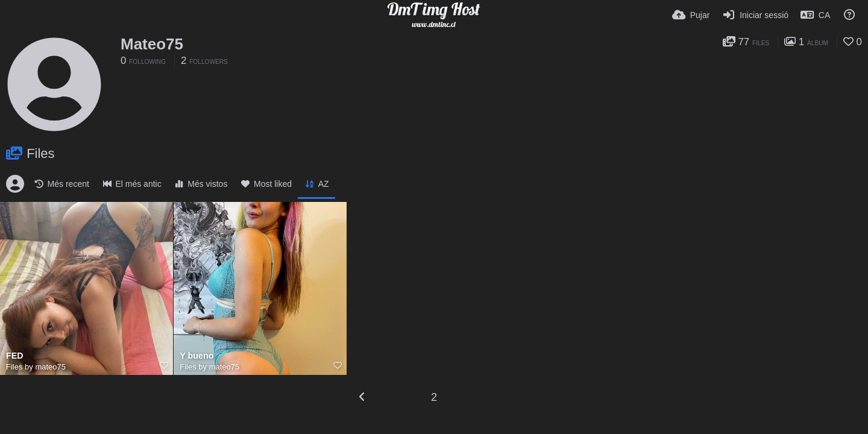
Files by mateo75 (36, 367)
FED (15, 356)
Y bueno (197, 356)
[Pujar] (691, 15)
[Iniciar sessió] (755, 15)
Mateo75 (152, 44)
